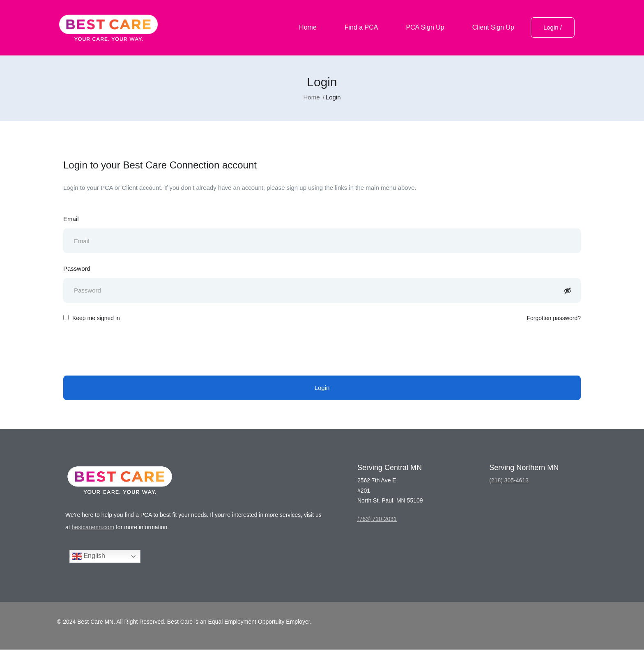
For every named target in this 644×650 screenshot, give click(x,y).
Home (308, 27)
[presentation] (126, 350)
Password (77, 269)
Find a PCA (361, 27)
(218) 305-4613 (509, 481)
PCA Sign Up (425, 27)
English (89, 557)
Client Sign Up (493, 27)
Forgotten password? (554, 318)
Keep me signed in (92, 318)
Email (71, 219)
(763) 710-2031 (377, 519)
